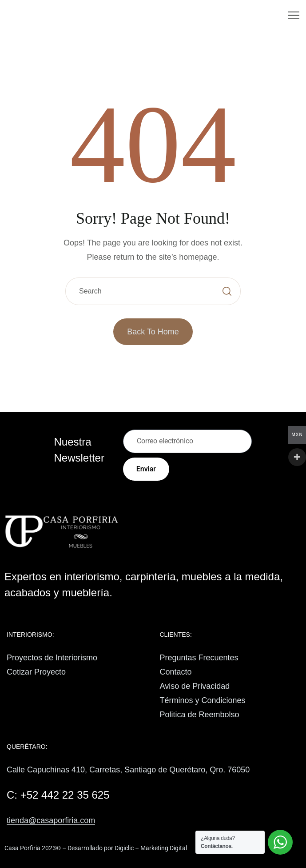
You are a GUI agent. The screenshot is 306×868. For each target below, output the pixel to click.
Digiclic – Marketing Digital (151, 848)
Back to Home (153, 332)
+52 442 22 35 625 (65, 795)
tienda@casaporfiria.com (51, 820)
